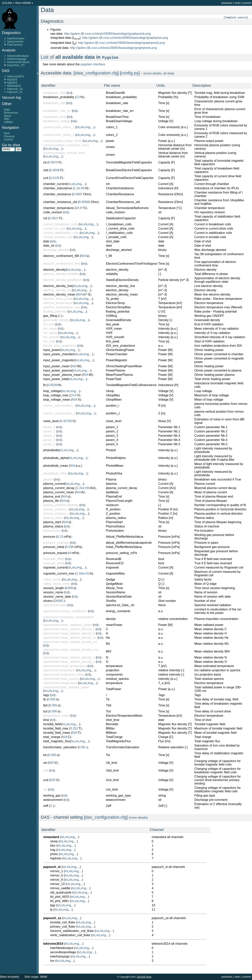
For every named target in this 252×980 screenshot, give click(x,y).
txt (69, 93)
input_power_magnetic (59, 360)
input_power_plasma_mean (62, 375)
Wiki (6, 119)
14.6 (73, 395)
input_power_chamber (59, 354)
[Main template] (9, 977)
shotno (48, 601)
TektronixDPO (16, 76)
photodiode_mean (56, 466)
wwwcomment (53, 800)
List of (80, 57)
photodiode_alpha (56, 458)
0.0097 (78, 194)
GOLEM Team (144, 977)
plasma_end (52, 496)
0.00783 (66, 421)
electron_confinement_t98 (61, 256)
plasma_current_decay (59, 488)
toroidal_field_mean (57, 733)
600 (51, 763)
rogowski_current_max (59, 573)
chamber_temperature (58, 208)
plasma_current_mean (59, 492)
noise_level (51, 421)
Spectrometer (15, 41)
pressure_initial (54, 547)
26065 (59, 601)
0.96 (82, 747)
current (247, 3)
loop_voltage (52, 391)
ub (45, 763)
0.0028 (52, 385)
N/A (83, 256)
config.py (130, 73)
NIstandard (14, 86)
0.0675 (53, 162)
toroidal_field (52, 724)
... (92, 127)
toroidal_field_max (56, 728)
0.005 (52, 699)
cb (45, 162)
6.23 (60, 537)
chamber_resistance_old (60, 202)
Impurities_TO (16, 65)
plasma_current (54, 484)
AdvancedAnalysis (18, 62)
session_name (53, 592)
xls (82, 127)
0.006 (53, 711)
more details (153, 73)
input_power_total (55, 379)
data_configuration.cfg (96, 73)
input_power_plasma (58, 370)
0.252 (74, 728)
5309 (69, 588)
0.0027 (54, 218)
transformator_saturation (60, 747)
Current (9, 139)
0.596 (70, 547)
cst (45, 218)
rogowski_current (55, 567)
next (237, 3)
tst (45, 755)
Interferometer (16, 38)
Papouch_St (15, 92)
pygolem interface (93, 64)
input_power (52, 350)
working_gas (52, 795)
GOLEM (7, 3)
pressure (49, 537)
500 (53, 780)
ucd (46, 780)
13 (78, 97)
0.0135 (55, 178)
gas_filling (50, 316)
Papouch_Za (15, 89)
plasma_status (53, 526)
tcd (45, 711)
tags (46, 695)
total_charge (52, 737)
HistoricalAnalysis (18, 56)
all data (168, 73)
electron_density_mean (59, 294)
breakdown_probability (59, 97)
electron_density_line (58, 286)
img (88, 127)
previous (227, 3)
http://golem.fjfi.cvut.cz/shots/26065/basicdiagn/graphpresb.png (107, 34)
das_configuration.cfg (106, 817)
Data (7, 110)
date (46, 241)
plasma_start (52, 522)
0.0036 (55, 170)
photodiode (51, 450)
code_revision (53, 212)
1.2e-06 (79, 188)
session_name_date (57, 597)
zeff (46, 806)
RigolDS (12, 80)
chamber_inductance (58, 188)
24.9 (79, 208)
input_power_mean (56, 366)
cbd (46, 170)
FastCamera (15, 45)
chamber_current (55, 184)
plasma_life (51, 501)
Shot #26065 (23, 3)
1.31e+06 (83, 488)
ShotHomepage (17, 59)
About (8, 116)
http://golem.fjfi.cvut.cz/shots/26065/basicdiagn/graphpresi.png (125, 38)
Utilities (8, 122)
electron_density (55, 270)
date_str (49, 246)
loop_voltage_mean (57, 400)
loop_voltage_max (56, 395)
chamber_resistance (57, 194)
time (46, 720)
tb (44, 699)
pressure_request (55, 553)
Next (7, 133)
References (11, 113)
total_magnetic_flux (57, 741)
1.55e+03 (83, 573)
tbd (45, 705)
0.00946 (85, 202)
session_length (54, 588)
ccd (46, 178)
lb (44, 385)
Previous (9, 136)
